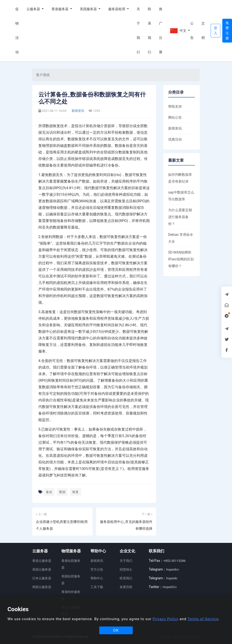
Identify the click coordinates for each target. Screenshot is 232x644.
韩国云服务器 (42, 587)
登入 (215, 31)
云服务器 (34, 9)
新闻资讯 (78, 111)
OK (116, 630)
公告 (192, 31)
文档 (203, 31)
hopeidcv (173, 569)
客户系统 (43, 75)
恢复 (75, 492)
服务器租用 (117, 9)
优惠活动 (175, 139)
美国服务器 (89, 9)
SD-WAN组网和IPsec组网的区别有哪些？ (181, 259)
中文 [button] (178, 31)
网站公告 (175, 117)
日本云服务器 (42, 578)
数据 (62, 492)
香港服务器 (60, 9)
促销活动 (17, 31)
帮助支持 (175, 106)
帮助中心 (97, 578)
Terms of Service (203, 619)
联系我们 (149, 31)
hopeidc (172, 578)
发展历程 (126, 587)
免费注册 (227, 31)
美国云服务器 (42, 569)
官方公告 (97, 569)
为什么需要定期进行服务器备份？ (180, 217)
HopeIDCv (170, 587)
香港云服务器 (42, 561)
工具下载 (97, 587)
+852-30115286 (174, 561)
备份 (49, 492)
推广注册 (161, 31)
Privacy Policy (166, 619)
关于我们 (138, 31)
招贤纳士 (126, 569)
